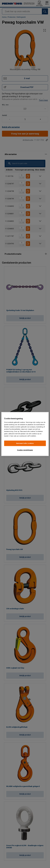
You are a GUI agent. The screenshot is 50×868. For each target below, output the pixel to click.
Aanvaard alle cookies (25, 443)
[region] (25, 434)
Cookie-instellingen (25, 450)
